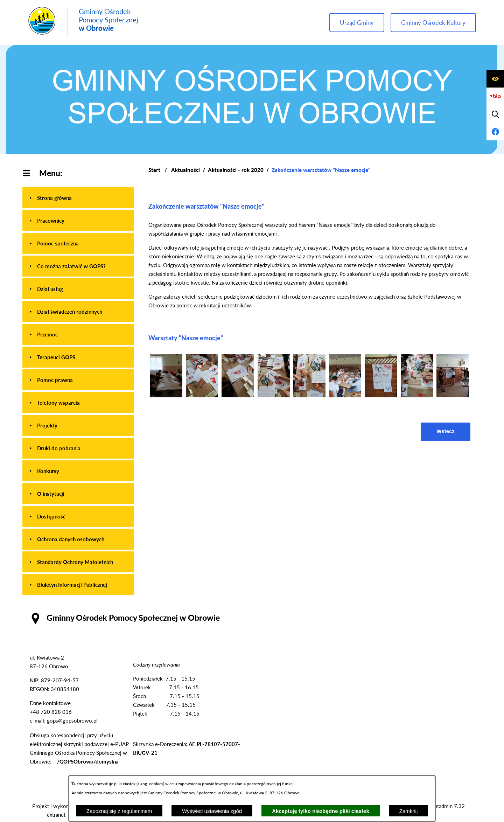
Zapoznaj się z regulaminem (119, 811)
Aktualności (185, 170)
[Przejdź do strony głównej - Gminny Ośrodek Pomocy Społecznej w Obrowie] (83, 22)
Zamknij (409, 811)
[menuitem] (78, 198)
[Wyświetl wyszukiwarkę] (495, 114)
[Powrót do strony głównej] (154, 170)
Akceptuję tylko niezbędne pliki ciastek (321, 811)
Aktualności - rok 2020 (236, 170)
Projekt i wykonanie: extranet (56, 810)
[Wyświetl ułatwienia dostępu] (495, 79)
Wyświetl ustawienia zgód (212, 811)
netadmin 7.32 (448, 806)
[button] (166, 395)
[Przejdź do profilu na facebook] (495, 132)
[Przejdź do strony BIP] (495, 97)
